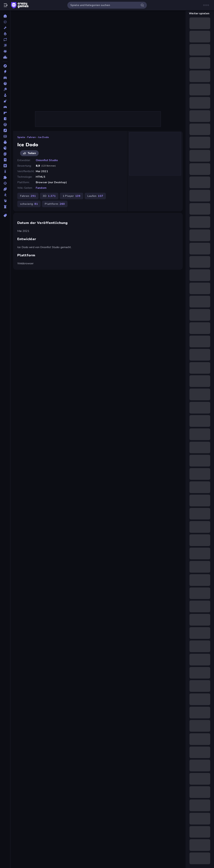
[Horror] (5, 142)
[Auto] (5, 78)
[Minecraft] (5, 166)
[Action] (5, 72)
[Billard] (5, 89)
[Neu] (5, 28)
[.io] (5, 148)
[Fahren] (5, 125)
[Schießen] (5, 183)
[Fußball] (5, 136)
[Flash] (5, 130)
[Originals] (5, 45)
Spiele (21, 137)
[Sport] (5, 189)
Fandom (41, 188)
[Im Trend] (5, 34)
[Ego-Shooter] (5, 113)
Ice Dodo (44, 137)
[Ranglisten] (5, 57)
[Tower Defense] (5, 207)
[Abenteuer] (5, 66)
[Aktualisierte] (5, 40)
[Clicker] (5, 101)
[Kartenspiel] (5, 154)
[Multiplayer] (5, 51)
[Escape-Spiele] (5, 119)
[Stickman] (5, 195)
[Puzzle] (5, 177)
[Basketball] (5, 84)
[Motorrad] (5, 171)
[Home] (5, 16)
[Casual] (5, 95)
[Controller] (5, 107)
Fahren (32, 137)
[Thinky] (5, 201)
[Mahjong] (5, 160)
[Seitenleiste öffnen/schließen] (6, 5)
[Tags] (5, 215)
